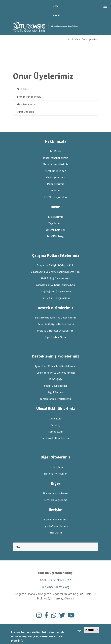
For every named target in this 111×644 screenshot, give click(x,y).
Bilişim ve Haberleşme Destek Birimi (55, 317)
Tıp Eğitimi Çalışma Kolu (56, 298)
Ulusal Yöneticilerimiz (55, 158)
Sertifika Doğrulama (56, 500)
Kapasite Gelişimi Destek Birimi (56, 324)
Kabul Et (91, 631)
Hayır (79, 631)
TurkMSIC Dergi (55, 236)
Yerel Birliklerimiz (56, 171)
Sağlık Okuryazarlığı (55, 386)
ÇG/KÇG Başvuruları (56, 197)
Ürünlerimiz (56, 190)
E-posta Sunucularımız (55, 526)
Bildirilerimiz (56, 217)
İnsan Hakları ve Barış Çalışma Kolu (55, 285)
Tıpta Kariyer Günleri (56, 474)
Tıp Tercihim (56, 467)
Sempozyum (55, 432)
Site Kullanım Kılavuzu (56, 493)
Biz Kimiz (55, 151)
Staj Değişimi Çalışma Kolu (56, 291)
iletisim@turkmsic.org (56, 587)
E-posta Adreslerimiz (55, 519)
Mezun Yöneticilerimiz (55, 164)
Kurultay (55, 425)
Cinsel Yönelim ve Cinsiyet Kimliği (56, 373)
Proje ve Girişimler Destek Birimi (56, 331)
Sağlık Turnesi (55, 392)
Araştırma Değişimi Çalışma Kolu (56, 265)
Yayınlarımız (55, 223)
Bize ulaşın (56, 532)
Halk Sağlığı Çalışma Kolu (55, 278)
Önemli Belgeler (55, 230)
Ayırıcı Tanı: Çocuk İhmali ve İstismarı (56, 366)
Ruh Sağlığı (55, 379)
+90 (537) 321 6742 (59, 580)
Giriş (55, 6)
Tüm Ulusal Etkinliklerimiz (55, 438)
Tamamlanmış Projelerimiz (55, 399)
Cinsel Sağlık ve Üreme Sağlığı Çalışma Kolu (56, 272)
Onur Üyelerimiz (55, 177)
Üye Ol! (56, 15)
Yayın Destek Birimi (56, 337)
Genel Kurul (56, 418)
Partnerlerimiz (56, 184)
